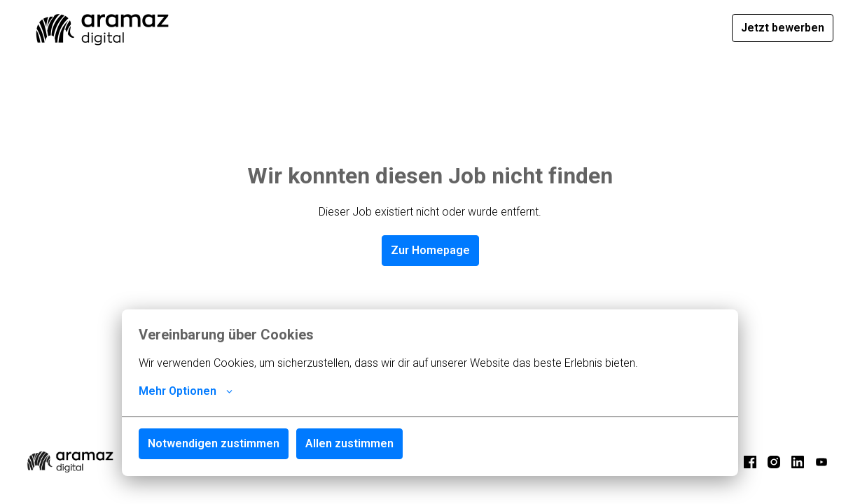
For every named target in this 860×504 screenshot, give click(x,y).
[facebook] (750, 462)
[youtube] (821, 462)
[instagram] (774, 462)
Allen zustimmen (349, 443)
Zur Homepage (430, 250)
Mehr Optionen (186, 391)
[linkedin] (798, 462)
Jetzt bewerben (783, 28)
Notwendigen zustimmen (214, 443)
